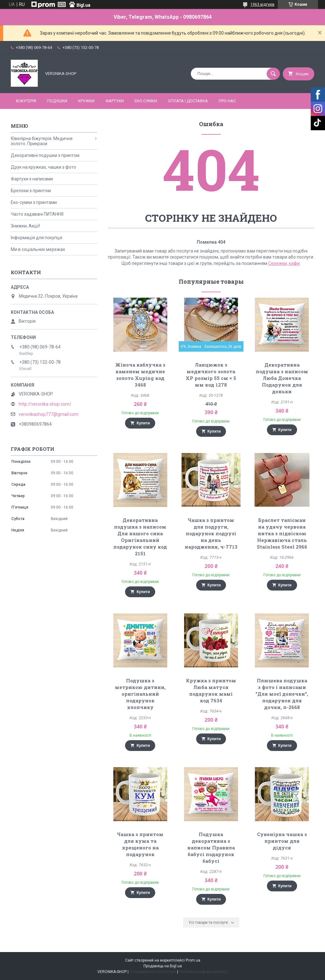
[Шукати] (273, 74)
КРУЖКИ (86, 101)
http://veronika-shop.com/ (45, 404)
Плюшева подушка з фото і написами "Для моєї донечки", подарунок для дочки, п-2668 (282, 694)
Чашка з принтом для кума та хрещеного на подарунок (140, 844)
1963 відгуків (262, 4)
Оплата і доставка (188, 101)
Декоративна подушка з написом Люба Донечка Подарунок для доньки (282, 378)
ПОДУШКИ (57, 101)
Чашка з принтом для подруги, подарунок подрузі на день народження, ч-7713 (211, 533)
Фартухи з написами (32, 179)
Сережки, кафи (284, 263)
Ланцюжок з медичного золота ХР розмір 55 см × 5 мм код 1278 (211, 375)
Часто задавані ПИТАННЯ (37, 214)
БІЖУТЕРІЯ (26, 101)
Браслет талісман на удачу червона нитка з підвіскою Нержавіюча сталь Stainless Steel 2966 (282, 533)
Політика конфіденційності (203, 972)
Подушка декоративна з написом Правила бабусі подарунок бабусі (211, 848)
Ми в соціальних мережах (38, 249)
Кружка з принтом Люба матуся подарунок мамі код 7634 (211, 690)
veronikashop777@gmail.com (49, 414)
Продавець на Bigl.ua (163, 966)
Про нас (227, 101)
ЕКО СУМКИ (146, 101)
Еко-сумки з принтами (34, 202)
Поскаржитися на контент (153, 972)
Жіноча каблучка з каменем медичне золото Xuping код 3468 (140, 375)
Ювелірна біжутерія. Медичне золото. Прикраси (42, 141)
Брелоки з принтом (31, 191)
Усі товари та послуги (208, 923)
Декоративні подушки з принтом (45, 155)
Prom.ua (193, 960)
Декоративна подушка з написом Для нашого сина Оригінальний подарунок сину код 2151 (140, 537)
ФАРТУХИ (115, 101)
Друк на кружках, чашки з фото (43, 167)
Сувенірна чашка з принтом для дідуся (282, 841)
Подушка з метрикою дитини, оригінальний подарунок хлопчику (140, 694)
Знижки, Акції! (25, 226)
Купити (143, 423)
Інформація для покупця (36, 238)
